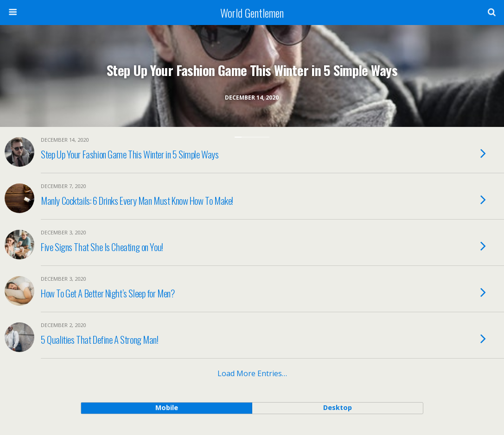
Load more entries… (252, 373)
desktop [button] (338, 407)
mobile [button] (167, 407)
